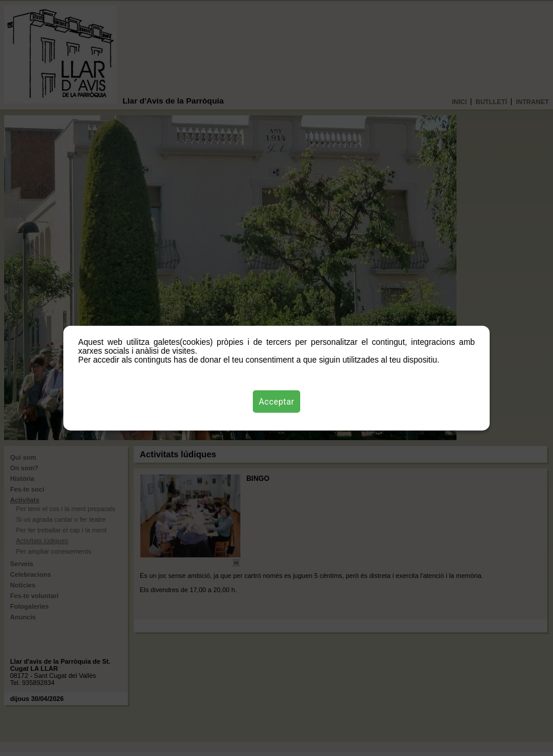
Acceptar (276, 401)
